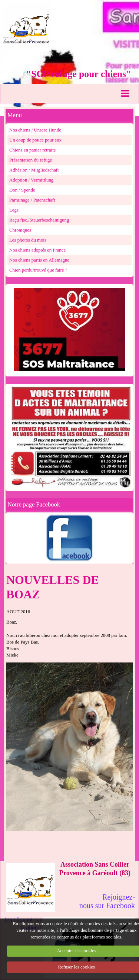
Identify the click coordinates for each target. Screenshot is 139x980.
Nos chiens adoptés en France (37, 250)
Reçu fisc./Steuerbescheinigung (39, 220)
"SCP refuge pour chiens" (79, 74)
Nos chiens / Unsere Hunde (35, 130)
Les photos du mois (28, 240)
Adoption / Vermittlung (31, 180)
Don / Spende (22, 190)
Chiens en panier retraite (32, 150)
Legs (14, 210)
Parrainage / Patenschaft (32, 200)
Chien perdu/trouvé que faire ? (38, 270)
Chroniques (20, 230)
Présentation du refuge (31, 160)
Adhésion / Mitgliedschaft (34, 170)
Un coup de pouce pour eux (35, 140)
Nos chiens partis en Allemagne (39, 260)
